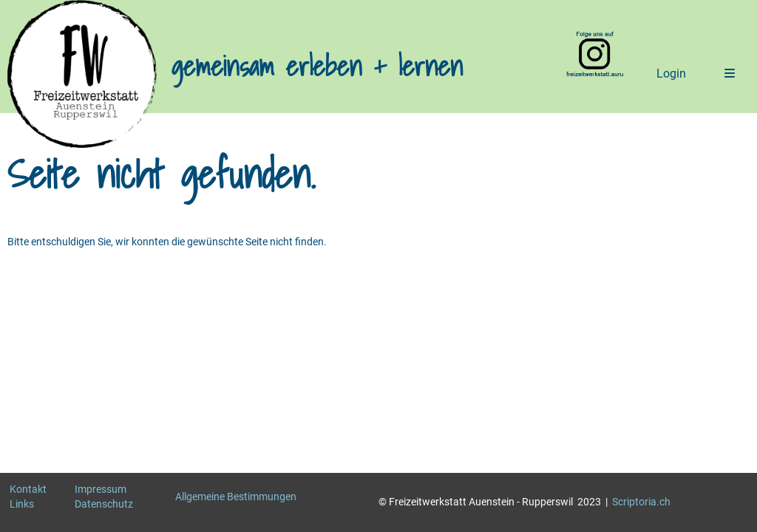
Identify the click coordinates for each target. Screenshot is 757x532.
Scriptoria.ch (641, 502)
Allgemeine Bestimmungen (236, 497)
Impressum (101, 489)
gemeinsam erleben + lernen (317, 66)
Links (22, 504)
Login (671, 74)
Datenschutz (104, 504)
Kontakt (28, 489)
